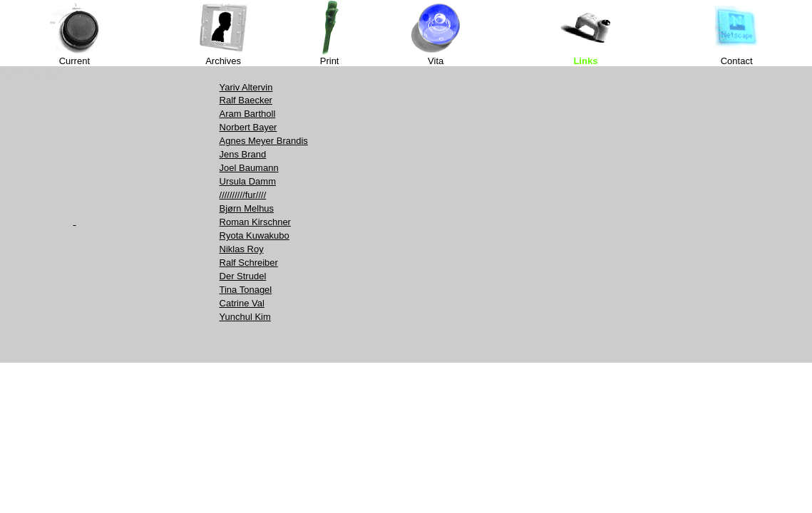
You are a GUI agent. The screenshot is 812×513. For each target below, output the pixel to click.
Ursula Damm (248, 181)
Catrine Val (242, 303)
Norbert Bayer (248, 127)
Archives (223, 61)
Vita (436, 61)
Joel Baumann (249, 168)
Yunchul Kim (245, 317)
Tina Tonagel (246, 290)
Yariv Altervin (246, 87)
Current (74, 61)
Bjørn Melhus (247, 208)
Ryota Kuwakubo (255, 235)
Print (330, 61)
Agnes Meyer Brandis (264, 141)
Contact (737, 61)
